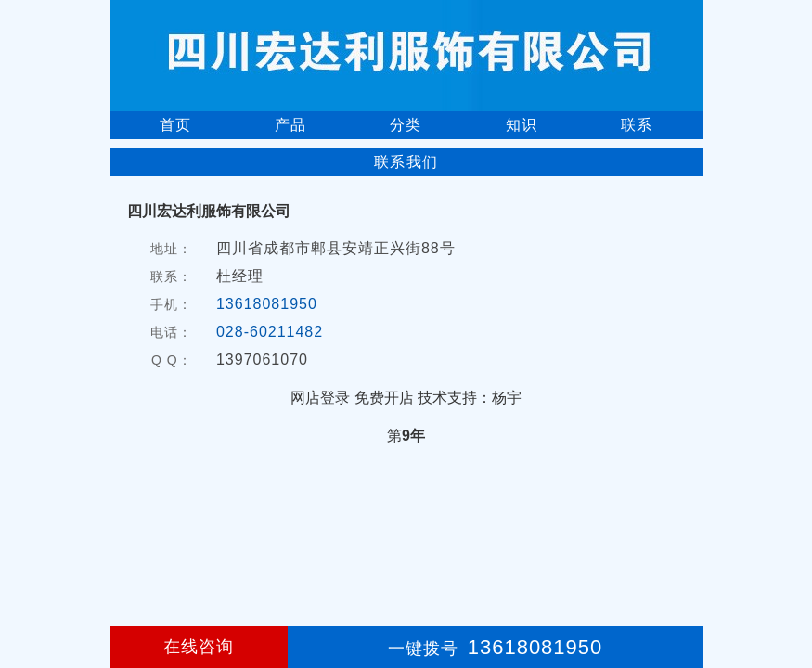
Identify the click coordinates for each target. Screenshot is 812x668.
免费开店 (384, 398)
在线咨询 (199, 647)
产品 (290, 125)
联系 (637, 125)
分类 (406, 125)
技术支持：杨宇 (470, 398)
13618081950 (267, 304)
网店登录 (320, 398)
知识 (522, 125)
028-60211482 (270, 332)
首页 (175, 125)
